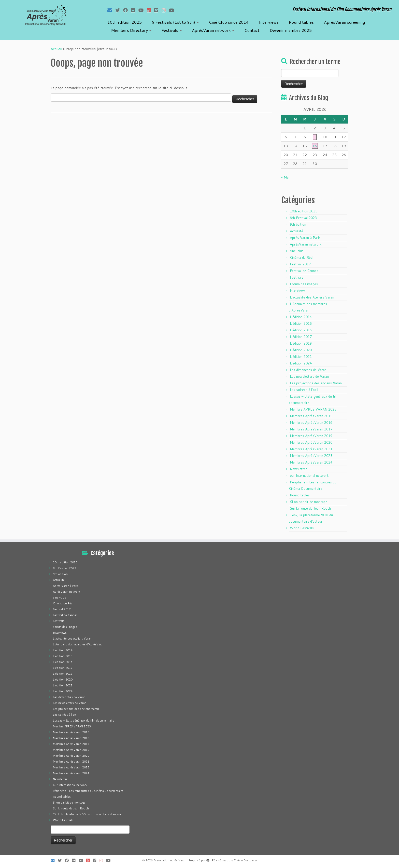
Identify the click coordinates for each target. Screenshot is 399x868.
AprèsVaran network (213, 30)
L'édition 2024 (301, 363)
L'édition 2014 (301, 317)
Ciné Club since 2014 (229, 22)
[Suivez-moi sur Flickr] (135, 10)
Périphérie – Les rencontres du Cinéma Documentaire (88, 791)
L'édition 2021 (301, 357)
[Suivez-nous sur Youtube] (173, 10)
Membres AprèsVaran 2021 (311, 449)
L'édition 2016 (301, 330)
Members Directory (131, 30)
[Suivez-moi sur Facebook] (127, 10)
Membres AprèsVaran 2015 (311, 416)
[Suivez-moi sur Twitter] (119, 10)
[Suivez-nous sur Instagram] (165, 10)
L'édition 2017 (301, 337)
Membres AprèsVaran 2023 (311, 456)
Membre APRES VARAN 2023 (313, 409)
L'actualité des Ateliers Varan (312, 297)
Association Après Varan (170, 860)
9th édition (298, 224)
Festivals (172, 30)
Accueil (56, 49)
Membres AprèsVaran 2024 (311, 462)
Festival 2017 (300, 264)
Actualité (296, 231)
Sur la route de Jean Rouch (310, 508)
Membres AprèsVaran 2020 (311, 442)
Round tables (301, 22)
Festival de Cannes (304, 271)
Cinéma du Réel (302, 257)
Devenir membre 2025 (291, 30)
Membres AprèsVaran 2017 (311, 429)
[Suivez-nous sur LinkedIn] (151, 10)
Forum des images (304, 284)
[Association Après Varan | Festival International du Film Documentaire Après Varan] (46, 17)
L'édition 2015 (301, 323)
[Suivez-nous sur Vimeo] (158, 10)
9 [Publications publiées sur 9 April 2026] (315, 137)
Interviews (269, 22)
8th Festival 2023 (303, 218)
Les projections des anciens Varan (316, 383)
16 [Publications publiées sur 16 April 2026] (315, 146)
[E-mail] (111, 10)
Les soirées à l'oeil (304, 390)
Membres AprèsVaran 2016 (311, 423)
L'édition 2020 (301, 350)
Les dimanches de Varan (308, 370)
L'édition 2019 (301, 343)
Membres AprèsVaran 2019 (311, 436)
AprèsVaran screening (344, 22)
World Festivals (302, 528)
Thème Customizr (245, 860)
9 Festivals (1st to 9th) (175, 22)
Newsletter (298, 469)
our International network (309, 476)
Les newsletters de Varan (309, 376)
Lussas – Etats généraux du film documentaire (84, 721)
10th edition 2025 (125, 22)
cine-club (297, 251)
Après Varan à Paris (305, 238)
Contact (252, 30)
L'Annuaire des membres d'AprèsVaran (79, 644)
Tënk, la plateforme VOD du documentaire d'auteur (87, 814)
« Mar (286, 177)
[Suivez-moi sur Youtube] (143, 10)
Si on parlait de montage (309, 502)
